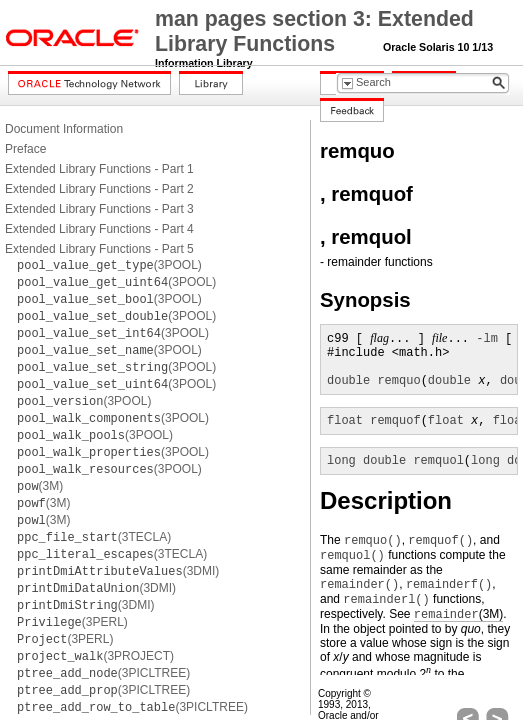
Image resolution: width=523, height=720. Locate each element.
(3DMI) (118, 571)
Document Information (64, 129)
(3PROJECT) (95, 656)
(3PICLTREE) (103, 673)
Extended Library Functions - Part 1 (99, 169)
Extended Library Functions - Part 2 (99, 189)
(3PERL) (72, 622)
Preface (25, 149)
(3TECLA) (94, 537)
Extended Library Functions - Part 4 (99, 229)
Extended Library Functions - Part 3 (99, 209)
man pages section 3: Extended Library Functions (314, 31)
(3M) (40, 486)
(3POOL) (109, 265)
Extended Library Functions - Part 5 (99, 249)
